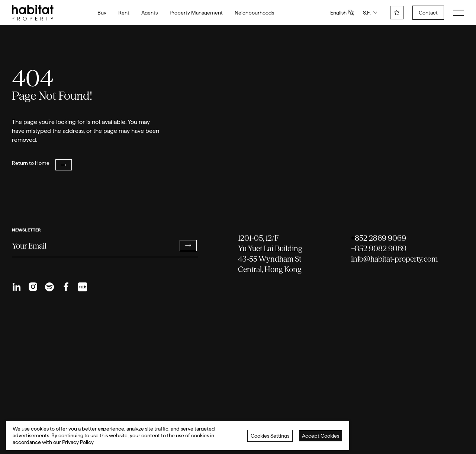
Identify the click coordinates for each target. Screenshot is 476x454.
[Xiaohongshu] (82, 287)
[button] (188, 246)
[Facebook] (66, 287)
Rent (124, 13)
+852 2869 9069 (379, 238)
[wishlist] (397, 13)
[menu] (459, 13)
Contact (428, 13)
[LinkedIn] (17, 287)
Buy (102, 13)
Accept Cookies (321, 436)
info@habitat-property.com (394, 259)
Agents (149, 13)
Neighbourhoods (254, 13)
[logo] (33, 13)
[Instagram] (33, 287)
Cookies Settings (270, 436)
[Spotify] (49, 287)
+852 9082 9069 (379, 248)
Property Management (196, 13)
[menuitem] (17, 287)
